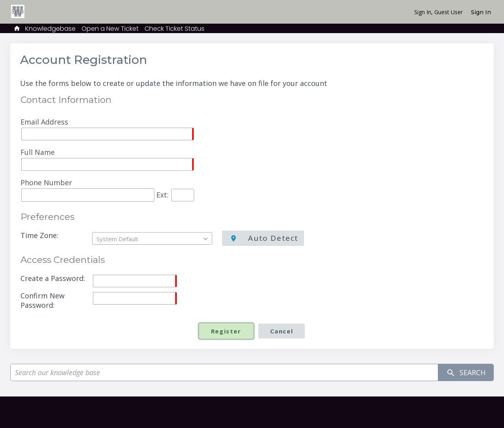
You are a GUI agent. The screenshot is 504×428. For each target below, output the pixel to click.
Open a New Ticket (110, 29)
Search (466, 373)
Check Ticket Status (174, 29)
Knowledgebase (50, 29)
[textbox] (154, 239)
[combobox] (152, 238)
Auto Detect (272, 238)
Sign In (481, 12)
